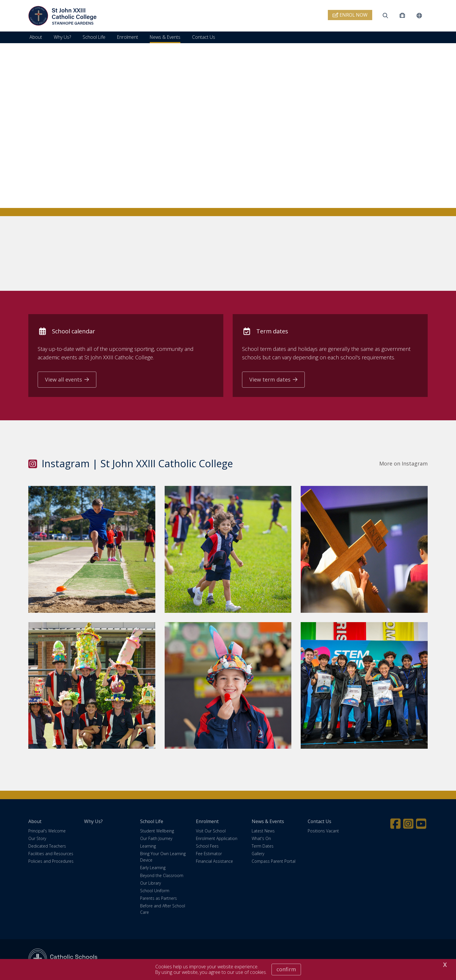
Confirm (286, 969)
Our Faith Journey (156, 839)
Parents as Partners (159, 899)
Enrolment (128, 37)
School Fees (207, 847)
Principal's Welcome (47, 831)
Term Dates (263, 847)
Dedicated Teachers (47, 847)
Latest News (263, 831)
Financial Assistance (214, 862)
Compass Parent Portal (274, 862)
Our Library (150, 884)
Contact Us (204, 37)
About (36, 37)
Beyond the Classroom (162, 876)
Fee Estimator (209, 854)
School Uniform (155, 891)
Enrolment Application (217, 839)
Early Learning (153, 868)
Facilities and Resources (51, 854)
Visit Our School (211, 831)
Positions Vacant (323, 831)
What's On (261, 839)
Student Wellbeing (157, 831)
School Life (94, 37)
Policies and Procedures (51, 862)
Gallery (258, 854)
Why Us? (62, 37)
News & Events (165, 37)
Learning (148, 847)
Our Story (37, 839)
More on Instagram (403, 464)
